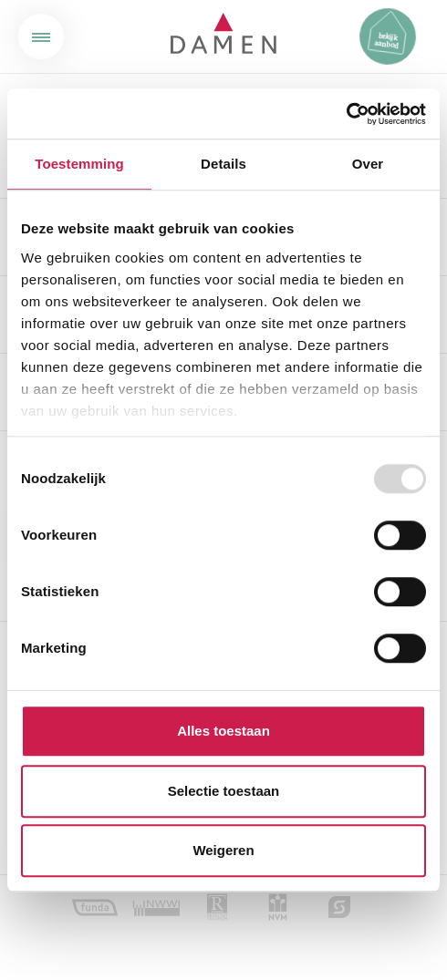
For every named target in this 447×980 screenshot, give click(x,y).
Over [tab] (368, 164)
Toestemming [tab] (79, 164)
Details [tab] (223, 164)
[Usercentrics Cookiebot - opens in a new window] (346, 114)
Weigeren (223, 850)
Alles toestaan (223, 731)
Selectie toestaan (224, 791)
